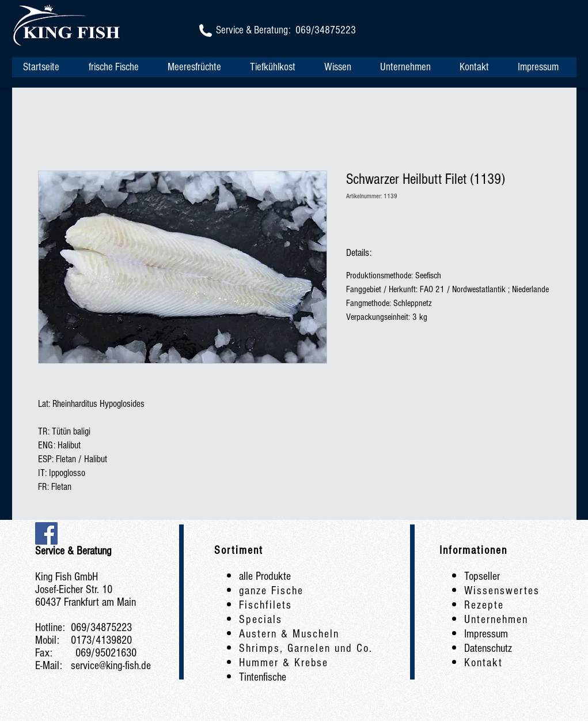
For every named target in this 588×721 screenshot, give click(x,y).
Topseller (482, 576)
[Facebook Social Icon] (46, 533)
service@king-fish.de (111, 666)
